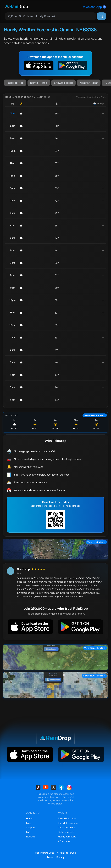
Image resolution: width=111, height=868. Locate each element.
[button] (39, 66)
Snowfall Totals (63, 83)
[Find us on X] (54, 787)
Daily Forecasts (66, 832)
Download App (94, 7)
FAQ (28, 832)
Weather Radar (89, 83)
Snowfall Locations (68, 823)
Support (31, 828)
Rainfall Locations (67, 818)
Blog (29, 823)
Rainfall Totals (39, 83)
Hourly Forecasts (67, 837)
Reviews (31, 837)
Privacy (60, 857)
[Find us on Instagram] (69, 787)
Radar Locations (67, 828)
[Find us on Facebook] (61, 787)
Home (29, 818)
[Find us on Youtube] (46, 787)
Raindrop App (15, 83)
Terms (50, 857)
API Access (64, 841)
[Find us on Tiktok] (38, 787)
